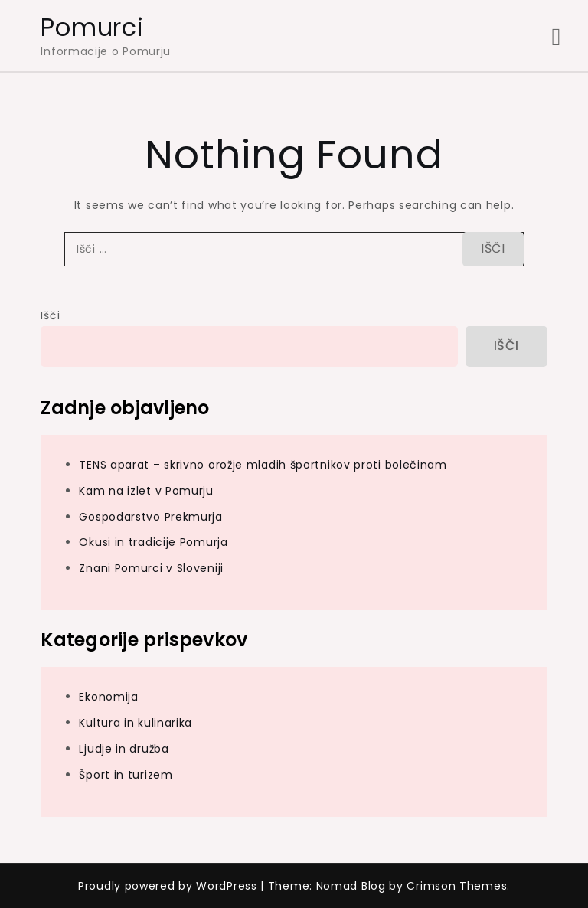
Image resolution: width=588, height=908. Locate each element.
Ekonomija (108, 697)
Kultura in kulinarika (136, 723)
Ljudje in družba (124, 749)
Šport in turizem (126, 775)
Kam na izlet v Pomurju (146, 491)
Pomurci (92, 27)
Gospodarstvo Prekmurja (150, 517)
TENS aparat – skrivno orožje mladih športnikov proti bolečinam (263, 465)
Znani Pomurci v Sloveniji (151, 568)
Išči (50, 315)
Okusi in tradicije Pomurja (153, 542)
